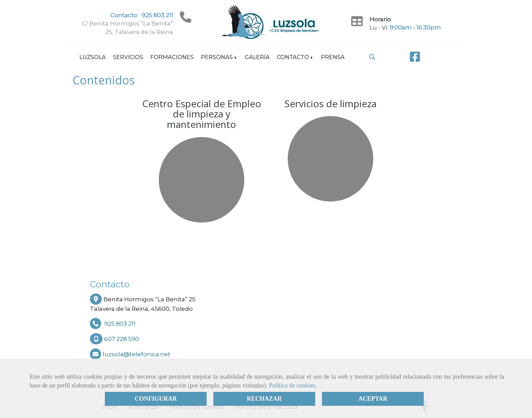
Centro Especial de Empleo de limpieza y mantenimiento (202, 114)
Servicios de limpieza (330, 103)
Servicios (128, 57)
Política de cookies (292, 385)
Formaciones (172, 57)
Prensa (333, 57)
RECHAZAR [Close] (264, 399)
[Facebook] (415, 59)
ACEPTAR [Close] (373, 399)
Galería (257, 57)
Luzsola (93, 57)
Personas (219, 57)
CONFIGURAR (156, 399)
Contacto (295, 57)
